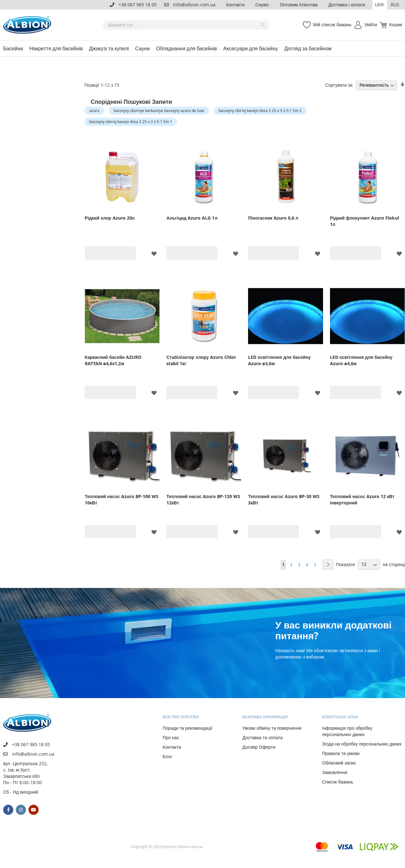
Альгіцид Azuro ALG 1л (192, 218)
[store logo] (28, 25)
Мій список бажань (332, 25)
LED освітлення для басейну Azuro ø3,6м (279, 360)
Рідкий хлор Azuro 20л (110, 218)
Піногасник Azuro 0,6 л (273, 218)
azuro (94, 110)
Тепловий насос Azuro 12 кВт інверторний (362, 500)
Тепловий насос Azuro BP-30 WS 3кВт (284, 500)
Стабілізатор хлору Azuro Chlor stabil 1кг (201, 360)
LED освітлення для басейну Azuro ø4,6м (361, 360)
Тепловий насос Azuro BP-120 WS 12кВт (203, 500)
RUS (395, 5)
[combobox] (186, 25)
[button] (380, 5)
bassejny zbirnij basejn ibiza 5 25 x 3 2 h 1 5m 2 (260, 110)
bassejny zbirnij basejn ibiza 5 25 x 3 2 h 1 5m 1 (131, 122)
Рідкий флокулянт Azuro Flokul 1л (364, 221)
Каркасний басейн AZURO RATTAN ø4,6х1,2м (113, 360)
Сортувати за (339, 85)
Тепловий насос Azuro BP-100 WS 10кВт (122, 500)
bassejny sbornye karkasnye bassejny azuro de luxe (159, 110)
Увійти (371, 25)
